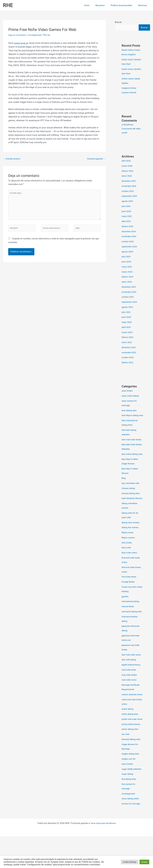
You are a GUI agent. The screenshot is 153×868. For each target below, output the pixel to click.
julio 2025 (126, 206)
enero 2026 (127, 176)
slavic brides (128, 791)
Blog (124, 487)
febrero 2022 (128, 363)
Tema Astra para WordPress (103, 855)
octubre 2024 (128, 242)
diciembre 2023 (129, 287)
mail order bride (129, 688)
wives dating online (131, 830)
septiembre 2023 (130, 302)
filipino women (129, 551)
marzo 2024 (128, 272)
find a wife (127, 561)
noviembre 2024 (130, 237)
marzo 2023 (128, 333)
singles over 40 (129, 786)
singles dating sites (131, 781)
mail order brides (130, 693)
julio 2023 (126, 312)
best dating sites (130, 411)
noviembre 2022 (130, 353)
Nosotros (104, 5)
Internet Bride (128, 620)
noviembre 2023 (130, 292)
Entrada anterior (13, 159)
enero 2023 (127, 343)
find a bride (127, 556)
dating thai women (131, 541)
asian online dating (131, 396)
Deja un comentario (18, 35)
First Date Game (130, 590)
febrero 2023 (128, 337)
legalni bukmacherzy (132, 683)
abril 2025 (127, 222)
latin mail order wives (132, 673)
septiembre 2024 (130, 247)
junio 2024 (127, 262)
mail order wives (130, 698)
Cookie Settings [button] (129, 862)
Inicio (92, 5)
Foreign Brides (129, 595)
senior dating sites (131, 756)
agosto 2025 (128, 201)
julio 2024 (126, 257)
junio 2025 (127, 212)
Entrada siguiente (96, 159)
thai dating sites (130, 811)
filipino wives (128, 546)
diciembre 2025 (129, 181)
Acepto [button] (144, 862)
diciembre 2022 (129, 348)
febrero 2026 (128, 171)
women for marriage (132, 835)
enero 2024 (127, 282)
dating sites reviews (131, 536)
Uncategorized (37, 35)
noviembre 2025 (130, 186)
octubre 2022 (128, 358)
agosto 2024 (128, 252)
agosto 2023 (128, 307)
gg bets (125, 610)
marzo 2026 (128, 166)
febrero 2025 (128, 227)
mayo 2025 (127, 216)
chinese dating (129, 497)
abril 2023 (127, 327)
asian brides (128, 391)
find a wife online (130, 566)
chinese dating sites (132, 503)
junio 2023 (127, 317)
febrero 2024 (128, 277)
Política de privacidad (123, 5)
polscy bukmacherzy (132, 751)
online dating (128, 732)
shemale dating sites (132, 766)
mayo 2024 (127, 267)
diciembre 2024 (129, 232)
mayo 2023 (127, 322)
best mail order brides (132, 444)
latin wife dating (130, 678)
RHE (8, 5)
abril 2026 (127, 161)
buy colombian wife (131, 492)
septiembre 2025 (130, 196)
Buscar (118, 22)
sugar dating (128, 806)
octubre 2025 (128, 191)
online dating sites (131, 737)
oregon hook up (22, 43)
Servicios (143, 5)
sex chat (126, 761)
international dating (131, 615)
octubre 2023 (128, 297)
